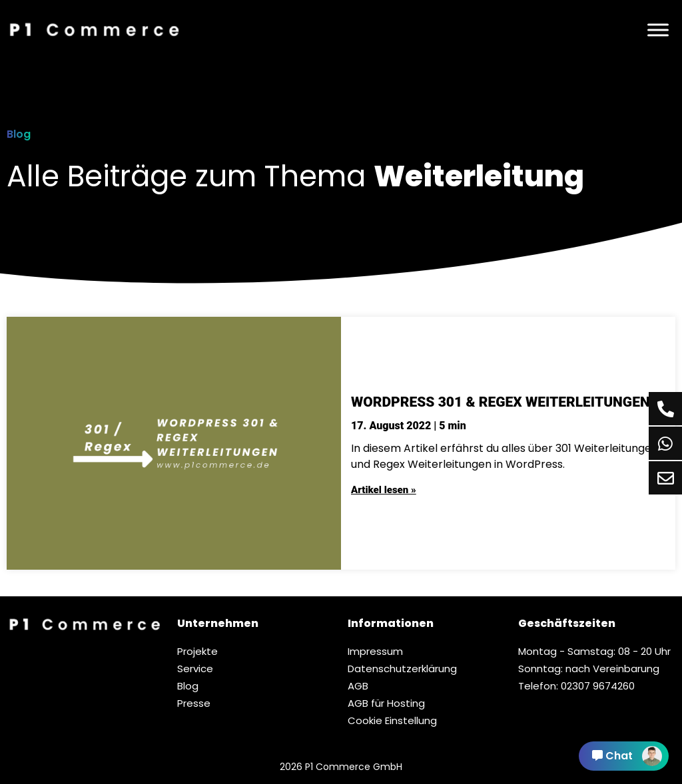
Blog (19, 134)
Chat (627, 756)
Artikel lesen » (384, 490)
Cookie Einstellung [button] (392, 720)
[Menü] (658, 30)
